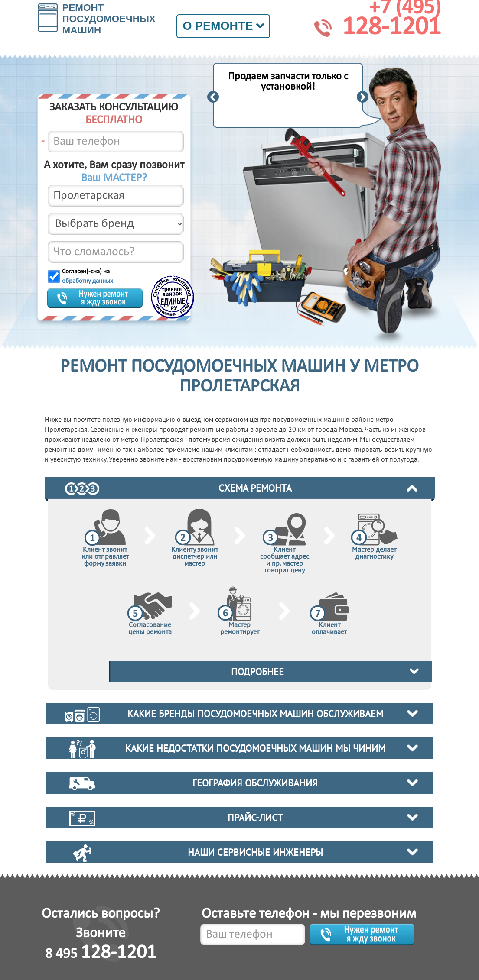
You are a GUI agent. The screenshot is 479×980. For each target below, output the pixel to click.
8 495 (101, 954)
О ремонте (223, 26)
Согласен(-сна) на (88, 277)
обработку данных (88, 281)
